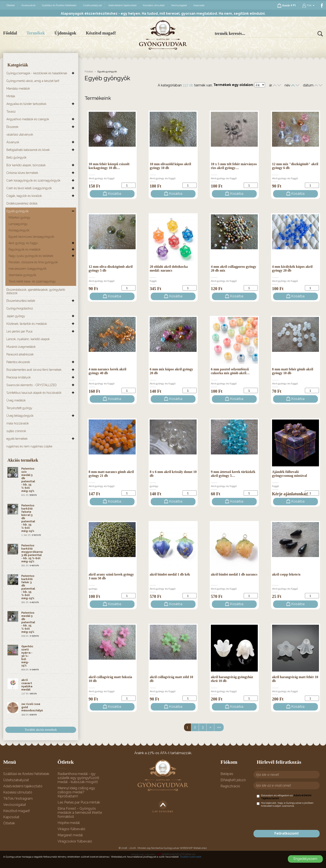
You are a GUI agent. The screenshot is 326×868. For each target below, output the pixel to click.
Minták (11, 96)
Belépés (227, 774)
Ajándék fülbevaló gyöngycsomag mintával (290, 474)
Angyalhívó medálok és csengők (28, 119)
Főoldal (10, 33)
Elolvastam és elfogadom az (284, 797)
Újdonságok (65, 33)
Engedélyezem (305, 859)
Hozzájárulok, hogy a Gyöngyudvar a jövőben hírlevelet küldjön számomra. (285, 804)
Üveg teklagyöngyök (20, 416)
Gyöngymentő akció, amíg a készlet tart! (33, 81)
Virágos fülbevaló (71, 829)
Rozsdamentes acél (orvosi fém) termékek (34, 370)
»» (219, 727)
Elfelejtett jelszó (233, 780)
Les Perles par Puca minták (79, 802)
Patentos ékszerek (18, 362)
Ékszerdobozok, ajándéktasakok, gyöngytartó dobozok (36, 291)
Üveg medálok (16, 400)
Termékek (36, 33)
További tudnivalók (191, 857)
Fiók (308, 6)
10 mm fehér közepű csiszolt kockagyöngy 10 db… (109, 166)
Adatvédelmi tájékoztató (122, 5)
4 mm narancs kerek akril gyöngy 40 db (108, 371)
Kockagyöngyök (19, 230)
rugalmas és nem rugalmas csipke (29, 446)
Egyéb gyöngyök (17, 211)
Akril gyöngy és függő (23, 243)
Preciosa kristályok (19, 377)
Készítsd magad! (101, 33)
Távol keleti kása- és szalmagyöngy (32, 281)
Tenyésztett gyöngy (19, 408)
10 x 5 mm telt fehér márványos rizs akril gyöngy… (234, 166)
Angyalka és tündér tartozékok (26, 104)
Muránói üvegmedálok (21, 347)
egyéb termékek (17, 439)
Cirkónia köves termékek (22, 173)
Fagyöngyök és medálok (25, 249)
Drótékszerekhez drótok (22, 203)
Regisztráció (230, 786)
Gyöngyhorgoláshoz (20, 308)
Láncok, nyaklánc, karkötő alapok (28, 339)
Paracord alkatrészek (20, 354)
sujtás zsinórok (16, 431)
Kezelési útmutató (154, 5)
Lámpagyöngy (18, 224)
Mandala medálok (18, 89)
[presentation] (289, 819)
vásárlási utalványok (20, 135)
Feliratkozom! (287, 833)
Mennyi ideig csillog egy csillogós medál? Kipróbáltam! (76, 792)
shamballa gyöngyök (22, 275)
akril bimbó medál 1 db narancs (234, 574)
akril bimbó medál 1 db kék (170, 574)
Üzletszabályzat (92, 5)
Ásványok (13, 142)
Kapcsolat (199, 5)
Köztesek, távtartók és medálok (27, 324)
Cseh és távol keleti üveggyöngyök (29, 188)
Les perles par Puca (19, 331)
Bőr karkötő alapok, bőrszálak (26, 165)
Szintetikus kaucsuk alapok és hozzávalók (34, 393)
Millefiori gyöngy (20, 218)
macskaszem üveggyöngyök (28, 269)
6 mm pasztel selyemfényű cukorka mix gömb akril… (230, 371)
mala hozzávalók (18, 423)
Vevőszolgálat (179, 5)
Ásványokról (28, 5)
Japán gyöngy (16, 316)
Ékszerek (12, 127)
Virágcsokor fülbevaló (75, 841)
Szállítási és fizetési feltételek (59, 5)
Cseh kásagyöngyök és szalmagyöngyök (33, 180)
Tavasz (11, 112)
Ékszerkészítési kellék (21, 301)
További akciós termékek (41, 730)
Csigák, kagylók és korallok (24, 196)
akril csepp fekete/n (286, 574)
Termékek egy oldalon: (234, 85)
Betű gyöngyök (16, 158)
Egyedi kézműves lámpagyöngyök (31, 237)
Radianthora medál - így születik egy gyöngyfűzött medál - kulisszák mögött (78, 778)
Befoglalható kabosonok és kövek (28, 150)
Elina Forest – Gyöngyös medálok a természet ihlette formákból (80, 813)
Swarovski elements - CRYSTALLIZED (32, 385)
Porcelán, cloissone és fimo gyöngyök (33, 262)
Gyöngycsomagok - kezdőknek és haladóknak (37, 73)
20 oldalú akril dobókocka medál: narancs (169, 269)
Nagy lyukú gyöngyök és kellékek (31, 256)
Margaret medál (70, 835)
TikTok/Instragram (18, 799)
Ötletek (11, 5)
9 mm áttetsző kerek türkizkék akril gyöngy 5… (233, 474)
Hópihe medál (69, 823)
